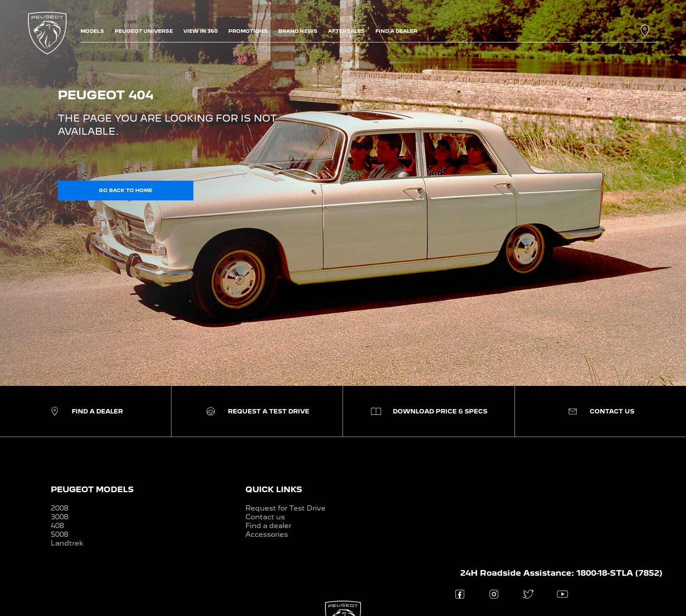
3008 (59, 517)
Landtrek (67, 543)
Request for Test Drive (285, 508)
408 (57, 526)
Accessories (267, 534)
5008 (59, 534)
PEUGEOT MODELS (92, 489)
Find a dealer (268, 526)
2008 (59, 508)
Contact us (265, 517)
